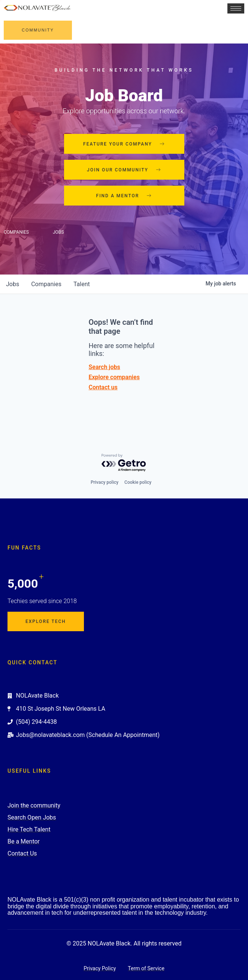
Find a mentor (124, 196)
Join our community (124, 170)
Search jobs (105, 367)
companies (46, 284)
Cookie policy (138, 482)
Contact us (103, 387)
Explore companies (114, 377)
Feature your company (124, 144)
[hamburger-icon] (236, 8)
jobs (13, 284)
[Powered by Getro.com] (124, 463)
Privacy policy (105, 482)
